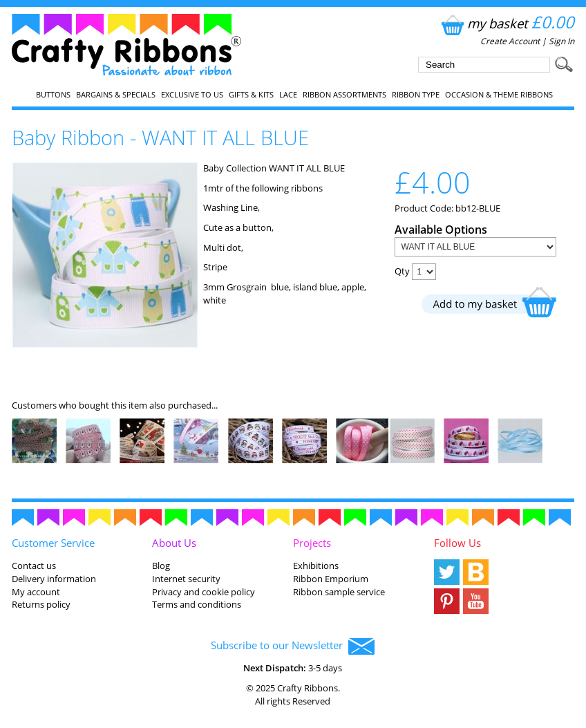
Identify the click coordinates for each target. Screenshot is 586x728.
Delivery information (54, 579)
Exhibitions (316, 566)
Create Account (510, 41)
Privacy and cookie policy (204, 592)
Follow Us (457, 543)
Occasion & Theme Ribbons (499, 95)
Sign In (561, 41)
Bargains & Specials (116, 95)
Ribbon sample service (339, 592)
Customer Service (53, 543)
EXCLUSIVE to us (192, 95)
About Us (174, 543)
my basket (506, 23)
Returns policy (41, 604)
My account (36, 592)
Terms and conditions (197, 604)
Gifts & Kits (251, 95)
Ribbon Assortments (344, 95)
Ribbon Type (416, 95)
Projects (312, 543)
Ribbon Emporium (331, 579)
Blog (161, 566)
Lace (288, 95)
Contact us (34, 566)
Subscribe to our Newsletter (293, 646)
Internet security (186, 579)
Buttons (53, 95)
